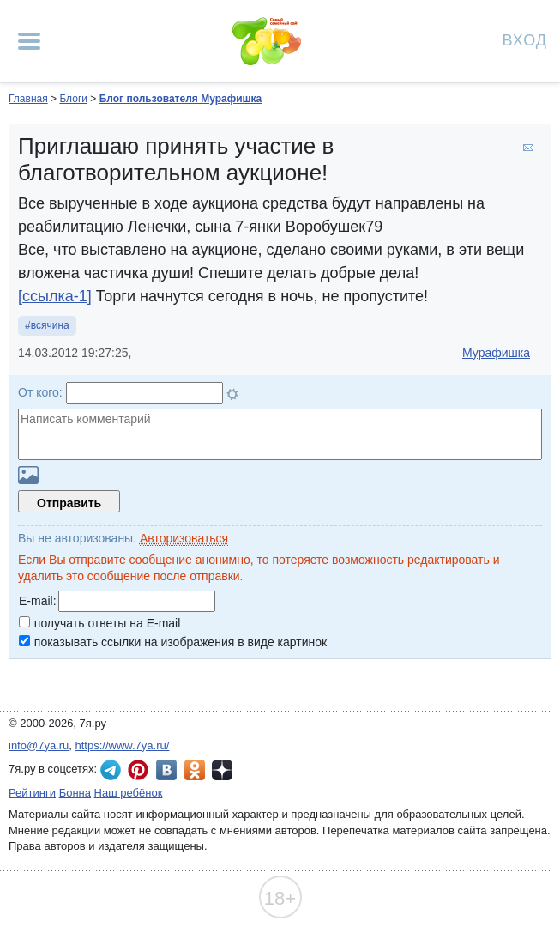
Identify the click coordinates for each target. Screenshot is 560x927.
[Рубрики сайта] (29, 41)
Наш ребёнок (129, 793)
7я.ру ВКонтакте (166, 770)
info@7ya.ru (39, 745)
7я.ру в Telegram (111, 770)
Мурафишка (496, 353)
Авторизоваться (184, 538)
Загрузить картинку (28, 475)
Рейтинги (32, 793)
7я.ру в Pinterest (138, 770)
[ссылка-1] (55, 296)
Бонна (75, 793)
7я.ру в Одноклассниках (195, 770)
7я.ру (222, 770)
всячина (50, 325)
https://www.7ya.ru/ (123, 745)
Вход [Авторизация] (525, 39)
